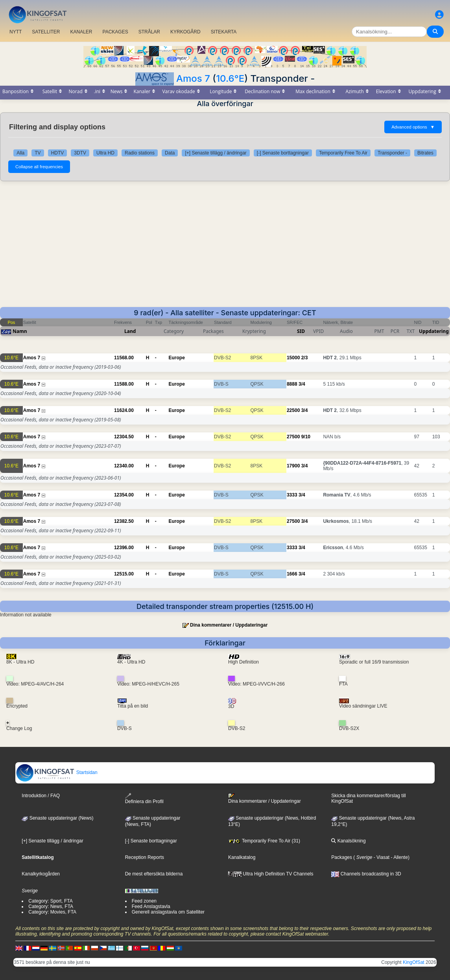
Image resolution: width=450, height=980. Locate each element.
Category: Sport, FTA (50, 901)
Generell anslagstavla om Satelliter (168, 912)
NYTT (16, 32)
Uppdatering (434, 331)
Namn (20, 331)
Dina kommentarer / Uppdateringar (229, 625)
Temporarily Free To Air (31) (264, 841)
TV (38, 153)
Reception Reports (145, 857)
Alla (20, 153)
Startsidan (56, 772)
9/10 (306, 437)
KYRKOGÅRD (185, 32)
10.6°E (230, 78)
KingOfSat (414, 962)
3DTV (80, 153)
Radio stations (140, 153)
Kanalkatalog (242, 857)
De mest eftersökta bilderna (154, 874)
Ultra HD (105, 153)
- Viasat (381, 857)
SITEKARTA (224, 32)
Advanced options (413, 127)
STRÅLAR (149, 32)
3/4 (302, 384)
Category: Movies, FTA (52, 912)
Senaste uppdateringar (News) (57, 818)
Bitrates (425, 153)
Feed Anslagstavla (151, 906)
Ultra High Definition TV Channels (271, 874)
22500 (293, 410)
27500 (293, 437)
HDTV (58, 153)
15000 (293, 358)
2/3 (305, 358)
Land (130, 331)
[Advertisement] (225, 248)
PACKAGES (115, 32)
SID (301, 331)
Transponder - (392, 153)
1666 (292, 574)
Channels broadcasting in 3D (366, 874)
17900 (293, 466)
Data (170, 153)
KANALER (81, 32)
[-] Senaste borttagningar (283, 153)
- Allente (399, 857)
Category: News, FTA (51, 906)
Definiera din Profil (144, 799)
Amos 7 (193, 78)
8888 (292, 384)
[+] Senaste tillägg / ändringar (216, 153)
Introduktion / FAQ (41, 796)
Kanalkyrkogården (41, 874)
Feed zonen (144, 901)
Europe (177, 358)
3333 (292, 495)
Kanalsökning (348, 841)
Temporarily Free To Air (343, 153)
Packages (342, 857)
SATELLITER (46, 32)
